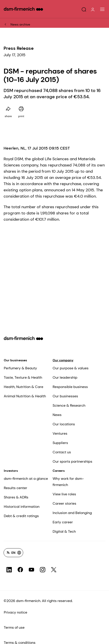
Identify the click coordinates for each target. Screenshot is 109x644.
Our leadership (65, 377)
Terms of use (14, 627)
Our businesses (15, 360)
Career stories (64, 503)
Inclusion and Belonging (72, 513)
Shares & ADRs (16, 497)
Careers (59, 471)
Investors (11, 471)
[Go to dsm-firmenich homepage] (23, 9)
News (57, 415)
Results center (15, 488)
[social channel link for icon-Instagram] (43, 570)
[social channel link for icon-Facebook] (20, 570)
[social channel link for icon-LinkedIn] (9, 570)
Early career (63, 522)
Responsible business (70, 387)
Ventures (60, 433)
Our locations (64, 424)
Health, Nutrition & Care (24, 387)
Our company (63, 360)
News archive (20, 24)
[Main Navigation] (102, 9)
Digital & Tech (64, 531)
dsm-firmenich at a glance (26, 479)
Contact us (62, 452)
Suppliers (60, 443)
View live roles (64, 494)
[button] (84, 10)
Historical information (22, 507)
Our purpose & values (71, 368)
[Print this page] (21, 109)
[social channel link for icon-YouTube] (31, 570)
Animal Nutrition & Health (25, 396)
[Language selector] (13, 553)
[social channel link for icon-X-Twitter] (54, 570)
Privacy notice (15, 612)
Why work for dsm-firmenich (68, 482)
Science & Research (69, 405)
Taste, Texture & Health (23, 377)
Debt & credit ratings (21, 516)
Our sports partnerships (72, 461)
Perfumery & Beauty (20, 368)
